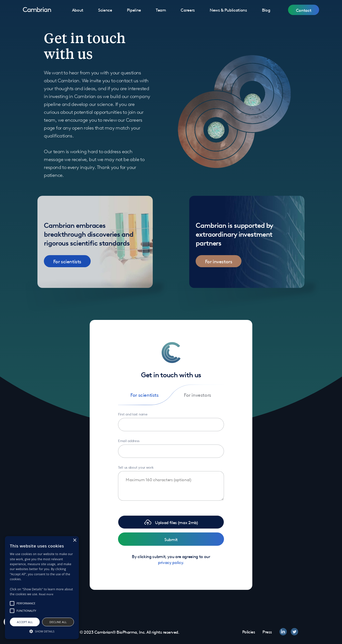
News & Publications (228, 10)
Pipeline (134, 10)
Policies (249, 631)
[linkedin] (283, 632)
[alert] (42, 588)
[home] (37, 10)
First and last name (133, 414)
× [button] (75, 540)
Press (267, 631)
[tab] (145, 395)
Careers (188, 10)
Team (161, 10)
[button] (171, 522)
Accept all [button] (25, 622)
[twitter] (294, 632)
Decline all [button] (58, 622)
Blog (266, 10)
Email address (129, 440)
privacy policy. (171, 562)
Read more (46, 594)
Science (105, 10)
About (78, 10)
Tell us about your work (136, 467)
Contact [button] (304, 10)
